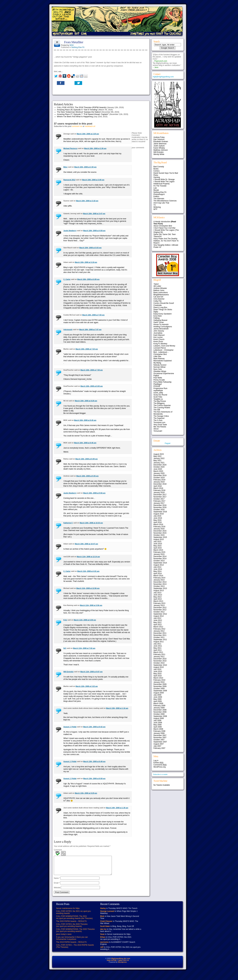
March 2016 (158, 524)
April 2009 (158, 701)
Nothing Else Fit (78, 47)
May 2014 (157, 571)
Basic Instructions (161, 293)
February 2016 (159, 527)
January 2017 (159, 503)
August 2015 (159, 539)
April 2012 (158, 625)
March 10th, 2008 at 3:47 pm (94, 214)
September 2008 (160, 716)
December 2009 (160, 684)
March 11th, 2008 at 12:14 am (88, 557)
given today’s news (64, 938)
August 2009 (159, 693)
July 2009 (157, 695)
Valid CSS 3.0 (123, 964)
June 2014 (158, 569)
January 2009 (159, 708)
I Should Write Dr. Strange (164, 179)
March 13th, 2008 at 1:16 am (117, 708)
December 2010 (160, 659)
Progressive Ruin (160, 388)
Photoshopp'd (159, 194)
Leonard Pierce (160, 348)
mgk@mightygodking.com (163, 77)
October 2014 (159, 561)
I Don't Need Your (164, 228)
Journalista (158, 333)
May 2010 (157, 674)
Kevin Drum (158, 342)
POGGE (157, 386)
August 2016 (159, 514)
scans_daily (158, 393)
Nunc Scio (158, 369)
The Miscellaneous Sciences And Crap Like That (165, 202)
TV (155, 205)
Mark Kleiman (159, 359)
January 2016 (159, 529)
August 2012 (159, 616)
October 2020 (159, 467)
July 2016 (157, 516)
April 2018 (158, 486)
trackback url (90, 126)
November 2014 (160, 559)
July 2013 (157, 593)
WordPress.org (160, 767)
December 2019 (160, 475)
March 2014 (158, 576)
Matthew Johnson (161, 150)
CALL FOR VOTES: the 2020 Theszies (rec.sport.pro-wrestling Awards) (72, 929)
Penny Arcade (159, 380)
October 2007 (159, 740)
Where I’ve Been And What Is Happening (75, 117)
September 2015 (160, 537)
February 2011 (159, 654)
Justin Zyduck (159, 146)
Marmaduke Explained (162, 361)
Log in (156, 761)
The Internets (159, 199)
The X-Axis (158, 420)
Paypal (168, 443)
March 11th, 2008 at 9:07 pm (91, 672)
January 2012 (159, 631)
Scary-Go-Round (160, 395)
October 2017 (159, 499)
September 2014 (160, 563)
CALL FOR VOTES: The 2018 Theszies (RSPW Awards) (82, 107)
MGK (72, 45)
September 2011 (160, 640)
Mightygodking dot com (121, 962)
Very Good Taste (160, 425)
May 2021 (157, 461)
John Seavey (159, 331)
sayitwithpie (158, 391)
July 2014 (157, 567)
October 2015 (159, 535)
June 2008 (158, 723)
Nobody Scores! (160, 365)
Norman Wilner (160, 367)
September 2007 (160, 742)
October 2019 (159, 478)
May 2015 (157, 546)
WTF (155, 209)
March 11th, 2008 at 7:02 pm (84, 648)
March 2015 (158, 550)
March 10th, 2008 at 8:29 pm (86, 401)
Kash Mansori (159, 335)
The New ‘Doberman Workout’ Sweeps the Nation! (79, 112)
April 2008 (158, 727)
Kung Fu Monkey (160, 344)
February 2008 (159, 731)
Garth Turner (159, 322)
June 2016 (158, 518)
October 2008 (159, 714)
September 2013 (160, 588)
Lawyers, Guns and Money (164, 346)
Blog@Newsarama (161, 295)
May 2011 (157, 648)
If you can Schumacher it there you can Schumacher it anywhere (72, 942)
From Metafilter (74, 42)
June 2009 (158, 697)
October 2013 (159, 586)
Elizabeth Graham (161, 142)
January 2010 (159, 682)
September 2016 (160, 512)
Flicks (156, 175)
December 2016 (160, 505)
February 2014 (159, 578)
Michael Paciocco (70, 148)
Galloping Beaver (160, 320)
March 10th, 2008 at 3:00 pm (93, 180)
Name (57, 882)
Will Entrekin (69, 672)
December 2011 (160, 633)
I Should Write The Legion (164, 182)
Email (57, 887)
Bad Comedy (159, 167)
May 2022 (157, 456)
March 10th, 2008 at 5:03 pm (90, 248)
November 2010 (160, 661)
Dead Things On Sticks (163, 310)
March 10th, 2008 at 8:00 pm (92, 386)
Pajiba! (156, 376)
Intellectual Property (162, 184)
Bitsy (65, 167)
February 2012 (159, 629)
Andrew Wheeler (160, 288)
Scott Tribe (158, 397)
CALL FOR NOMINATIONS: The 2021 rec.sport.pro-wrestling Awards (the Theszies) (74, 921)
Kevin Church (159, 339)
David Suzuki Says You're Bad (166, 173)
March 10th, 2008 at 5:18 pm (86, 262)
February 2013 (159, 603)
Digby (156, 312)
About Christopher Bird (163, 226)
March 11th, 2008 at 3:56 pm (91, 605)
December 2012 (160, 608)
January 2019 (159, 482)
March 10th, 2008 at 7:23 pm (87, 349)
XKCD (156, 429)
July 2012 (157, 618)
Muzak (156, 190)
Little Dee (157, 356)
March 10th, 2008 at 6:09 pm (88, 279)
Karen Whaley (159, 148)
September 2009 (160, 691)
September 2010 (160, 665)
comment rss (77, 126)
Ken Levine (158, 337)
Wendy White (159, 154)
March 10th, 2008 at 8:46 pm (85, 443)
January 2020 (159, 473)
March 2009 (158, 703)
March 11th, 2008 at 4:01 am (88, 571)
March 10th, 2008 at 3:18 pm (87, 201)
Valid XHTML (112, 964)
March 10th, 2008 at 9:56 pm (94, 493)
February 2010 (159, 680)
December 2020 (160, 465)
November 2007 (160, 738)
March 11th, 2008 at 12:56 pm (88, 588)
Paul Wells (158, 378)
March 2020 (158, 471)
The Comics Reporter (162, 405)
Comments (160, 765)
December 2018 (160, 484)
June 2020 (158, 469)
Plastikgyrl (158, 384)
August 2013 (159, 591)
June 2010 (158, 671)
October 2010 (159, 663)
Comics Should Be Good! (164, 303)
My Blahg (157, 363)
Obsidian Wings (160, 371)
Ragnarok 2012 (69, 180)
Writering (157, 207)
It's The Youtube (160, 186)
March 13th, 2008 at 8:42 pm (94, 727)
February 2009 (159, 706)
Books (156, 169)
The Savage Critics (161, 416)
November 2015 (160, 533)
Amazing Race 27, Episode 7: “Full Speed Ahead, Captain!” (83, 114)
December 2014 (160, 556)
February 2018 (159, 490)
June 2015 (158, 544)
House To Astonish (161, 324)
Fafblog (156, 318)
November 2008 (160, 712)
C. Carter (67, 279)
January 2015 (159, 554)
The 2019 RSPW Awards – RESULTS (71, 946)
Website (57, 891)
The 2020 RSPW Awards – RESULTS (71, 925)
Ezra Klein (158, 316)
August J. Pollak (70, 727)
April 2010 (158, 676)
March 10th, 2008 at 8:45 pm (85, 420)
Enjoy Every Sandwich (162, 314)
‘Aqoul (156, 284)
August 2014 (159, 565)
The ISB (157, 410)
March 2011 (158, 652)
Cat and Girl (158, 297)
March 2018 (158, 488)
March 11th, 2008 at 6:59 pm (85, 620)
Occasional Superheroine (164, 373)
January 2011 (159, 657)
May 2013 (157, 597)
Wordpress (122, 966)
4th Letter (157, 286)
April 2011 (158, 650)
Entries (158, 763)
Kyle (65, 620)
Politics (156, 196)
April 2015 (158, 548)
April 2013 (158, 599)
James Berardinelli (161, 329)
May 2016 (157, 520)
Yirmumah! (158, 431)
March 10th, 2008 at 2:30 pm (95, 148)
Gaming (157, 177)
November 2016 (160, 507)
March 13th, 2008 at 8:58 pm (94, 778)
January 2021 (159, 463)
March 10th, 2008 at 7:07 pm (90, 330)
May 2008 (157, 725)
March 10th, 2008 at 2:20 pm (88, 134)
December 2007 (160, 735)
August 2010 (159, 667)
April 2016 (158, 522)
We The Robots (160, 427)
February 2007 (159, 748)
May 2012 (157, 622)
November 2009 (160, 686)
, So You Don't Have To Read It (166, 241)
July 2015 (157, 542)
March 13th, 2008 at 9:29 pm (86, 793)
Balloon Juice (159, 290)
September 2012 (160, 614)
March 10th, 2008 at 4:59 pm (94, 231)
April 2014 (158, 573)
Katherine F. (68, 523)
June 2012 (158, 620)
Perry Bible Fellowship (162, 382)
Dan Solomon (159, 139)
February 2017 (159, 501)
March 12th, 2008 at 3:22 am (87, 686)
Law (155, 188)
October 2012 (159, 612)
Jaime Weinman (160, 144)
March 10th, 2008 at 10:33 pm (91, 523)
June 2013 (158, 595)
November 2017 (160, 497)
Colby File (157, 301)
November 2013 (160, 584)
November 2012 (160, 610)
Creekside (158, 305)
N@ (65, 648)
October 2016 (159, 510)
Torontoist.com (159, 423)
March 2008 (158, 729)
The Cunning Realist (162, 408)
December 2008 (160, 710)
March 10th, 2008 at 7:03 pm (93, 315)
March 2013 (158, 601)
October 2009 (159, 689)
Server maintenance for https (68, 912)
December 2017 (160, 495)
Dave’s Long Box (160, 307)
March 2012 (158, 627)
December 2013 (160, 582)
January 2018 (159, 493)
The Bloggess (159, 403)
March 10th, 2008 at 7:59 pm (92, 370)
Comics (156, 171)
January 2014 (159, 580)
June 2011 (158, 646)
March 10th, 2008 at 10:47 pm (86, 544)
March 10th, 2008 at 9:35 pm (87, 476)
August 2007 (159, 744)
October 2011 (159, 637)
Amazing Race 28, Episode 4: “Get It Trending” (77, 110)
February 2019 (159, 480)
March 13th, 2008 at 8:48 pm (94, 761)
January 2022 (159, 458)
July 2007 (157, 746)
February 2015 (159, 552)
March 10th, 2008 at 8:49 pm (87, 459)
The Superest (159, 418)
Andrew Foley (159, 137)
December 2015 (160, 531)
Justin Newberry (70, 231)
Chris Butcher (159, 299)
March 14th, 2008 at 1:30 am (117, 808)
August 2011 (159, 642)
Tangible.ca (158, 399)
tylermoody (68, 330)
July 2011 (157, 644)
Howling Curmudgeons (163, 327)
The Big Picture (160, 401)
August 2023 (159, 454)
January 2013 (159, 605)
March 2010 (158, 678)
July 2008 (157, 721)
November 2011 (160, 635)
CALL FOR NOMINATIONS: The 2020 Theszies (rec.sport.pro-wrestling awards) (75, 934)
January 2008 (159, 733)
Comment (58, 850)
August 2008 (159, 718)
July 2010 (157, 669)
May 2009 (157, 699)
